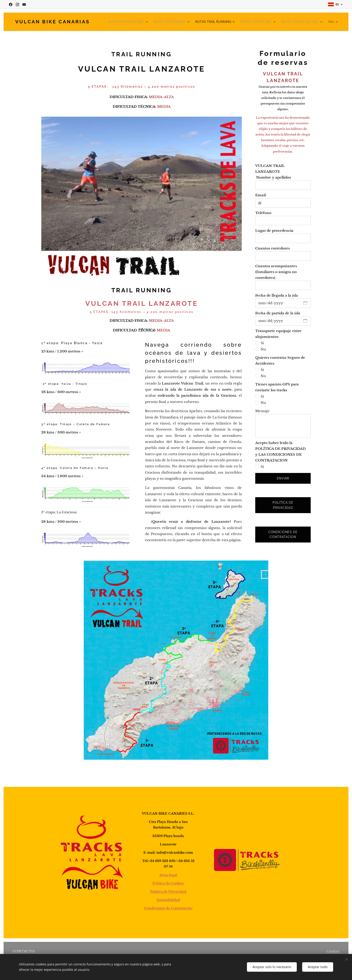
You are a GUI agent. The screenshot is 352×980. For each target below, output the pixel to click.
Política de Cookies (168, 883)
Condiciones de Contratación (168, 908)
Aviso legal (168, 875)
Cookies (333, 951)
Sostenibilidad (168, 900)
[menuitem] (142, 22)
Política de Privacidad (168, 892)
